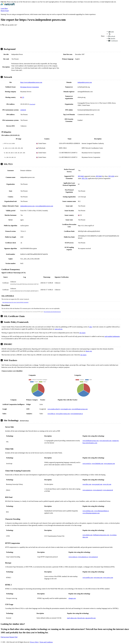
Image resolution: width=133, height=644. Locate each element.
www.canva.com (108, 578)
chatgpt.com (72, 598)
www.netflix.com (88, 578)
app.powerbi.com (90, 618)
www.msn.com (98, 578)
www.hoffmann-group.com (80, 409)
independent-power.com (85, 82)
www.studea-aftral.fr (54, 409)
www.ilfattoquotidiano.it (101, 511)
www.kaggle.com (66, 409)
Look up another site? (10, 25)
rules (91, 327)
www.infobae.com (88, 511)
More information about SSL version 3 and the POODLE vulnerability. (16, 302)
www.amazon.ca (83, 557)
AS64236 (23, 110)
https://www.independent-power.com (31, 82)
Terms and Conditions (46, 642)
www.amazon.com (109, 464)
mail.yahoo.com (72, 618)
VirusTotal (32, 104)
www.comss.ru (73, 557)
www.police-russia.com (63, 414)
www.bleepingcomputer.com (91, 513)
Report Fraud (5, 11)
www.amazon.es (87, 490)
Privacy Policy (34, 642)
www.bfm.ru (51, 414)
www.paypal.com (97, 484)
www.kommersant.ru (77, 414)
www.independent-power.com (44, 206)
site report (82, 333)
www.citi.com (107, 484)
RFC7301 (85, 178)
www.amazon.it (93, 557)
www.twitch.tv (87, 464)
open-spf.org (59, 329)
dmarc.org (89, 351)
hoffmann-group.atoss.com (101, 535)
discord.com (81, 618)
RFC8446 (81, 176)
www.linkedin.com (98, 464)
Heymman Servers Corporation (30, 87)
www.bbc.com (87, 484)
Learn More (4, 8)
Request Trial (13, 637)
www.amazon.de (108, 490)
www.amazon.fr (98, 490)
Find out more (5, 637)
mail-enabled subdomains (112, 336)
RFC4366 (111, 176)
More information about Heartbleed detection (52, 312)
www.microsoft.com (105, 441)
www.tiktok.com (88, 535)
